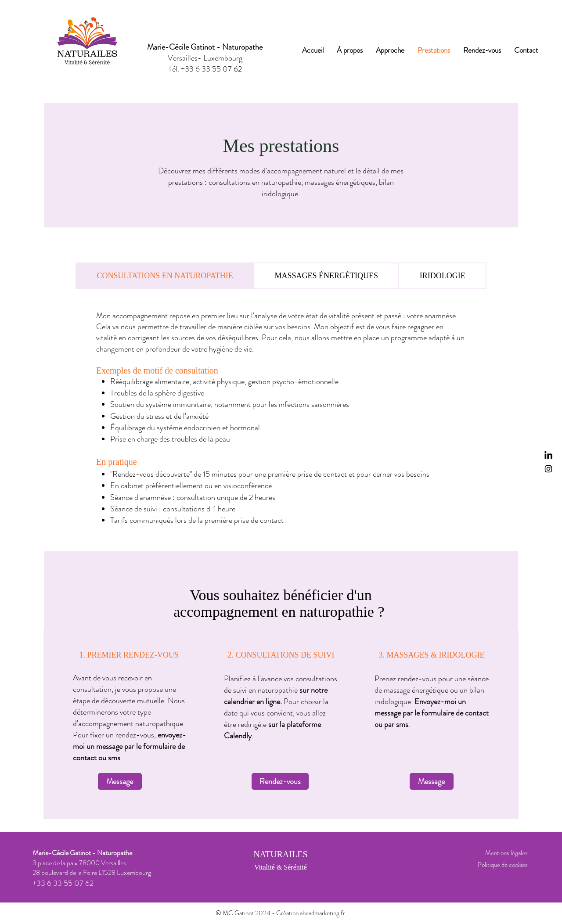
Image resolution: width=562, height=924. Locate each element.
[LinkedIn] (548, 456)
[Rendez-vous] (280, 781)
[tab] (165, 276)
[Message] (120, 781)
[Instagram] (548, 469)
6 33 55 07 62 (219, 69)
